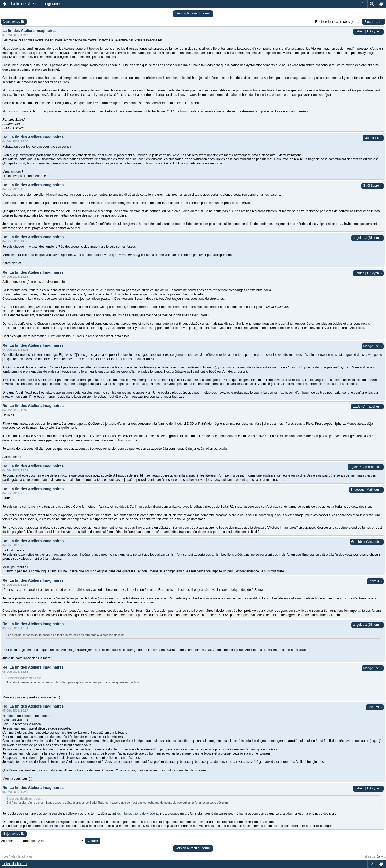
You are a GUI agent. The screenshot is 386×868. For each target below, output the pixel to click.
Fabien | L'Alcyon (368, 31)
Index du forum (14, 864)
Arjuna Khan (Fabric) (366, 467)
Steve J (375, 581)
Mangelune (373, 346)
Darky (380, 857)
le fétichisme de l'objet (57, 826)
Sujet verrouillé (14, 21)
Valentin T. (373, 138)
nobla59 (375, 707)
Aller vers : (9, 841)
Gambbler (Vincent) (367, 542)
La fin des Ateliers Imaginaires (36, 4)
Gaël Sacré (372, 186)
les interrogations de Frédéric (137, 814)
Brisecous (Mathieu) (366, 490)
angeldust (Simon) (368, 238)
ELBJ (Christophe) (367, 406)
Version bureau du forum (193, 13)
